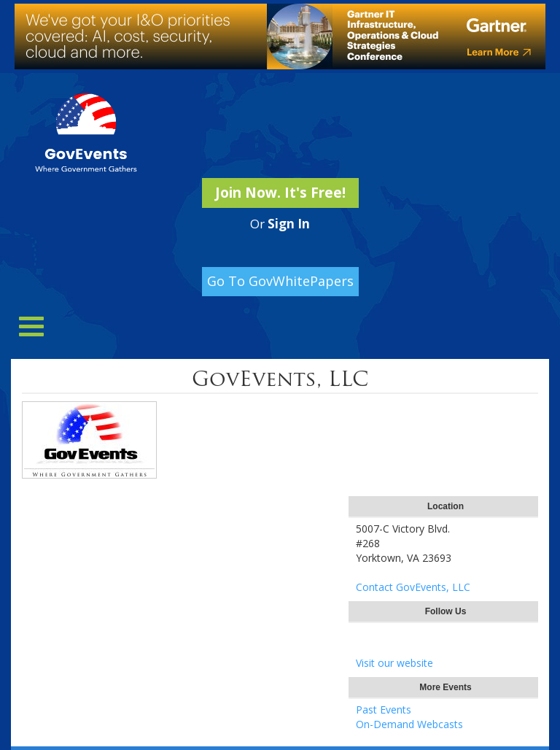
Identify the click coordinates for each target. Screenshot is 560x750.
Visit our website (394, 663)
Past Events (384, 710)
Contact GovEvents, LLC (413, 587)
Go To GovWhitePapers (280, 281)
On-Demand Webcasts (409, 724)
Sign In (289, 224)
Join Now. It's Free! (280, 193)
